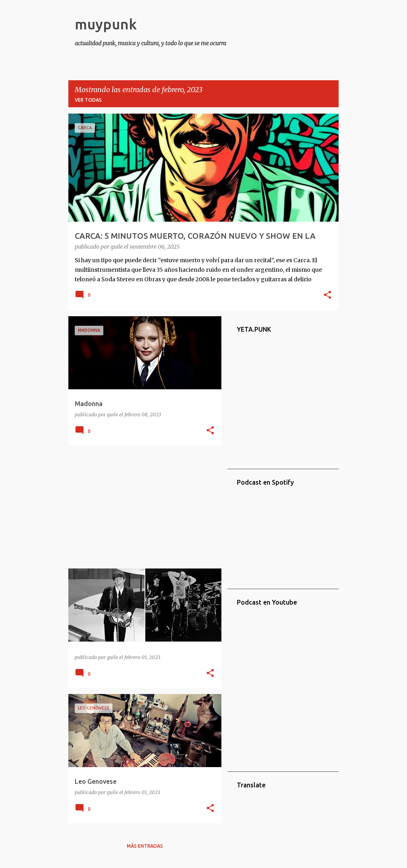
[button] (328, 296)
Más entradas (145, 846)
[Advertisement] (142, 507)
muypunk (106, 24)
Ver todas (88, 100)
